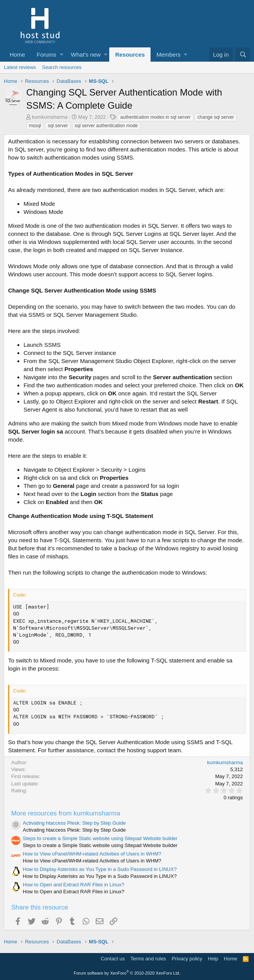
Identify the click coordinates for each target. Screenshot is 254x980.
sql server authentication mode (106, 126)
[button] (62, 55)
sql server (58, 126)
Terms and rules (148, 959)
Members (168, 55)
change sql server (216, 117)
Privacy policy (187, 959)
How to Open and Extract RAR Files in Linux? (74, 885)
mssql (35, 126)
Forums (47, 55)
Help (213, 959)
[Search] (243, 55)
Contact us (113, 959)
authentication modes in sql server (156, 117)
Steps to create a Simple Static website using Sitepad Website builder (100, 838)
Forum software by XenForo (127, 973)
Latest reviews (20, 67)
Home (17, 55)
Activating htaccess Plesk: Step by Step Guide (74, 823)
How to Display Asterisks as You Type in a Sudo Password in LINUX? (100, 869)
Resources (130, 55)
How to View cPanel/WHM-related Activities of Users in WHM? (92, 854)
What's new (86, 55)
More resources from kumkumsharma (66, 813)
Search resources (62, 67)
